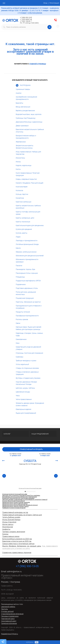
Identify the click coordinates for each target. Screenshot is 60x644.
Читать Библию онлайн (11, 517)
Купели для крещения (24, 229)
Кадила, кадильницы (24, 165)
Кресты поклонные (23, 222)
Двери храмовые (22, 126)
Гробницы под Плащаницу (26, 118)
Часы (18, 396)
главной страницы (38, 64)
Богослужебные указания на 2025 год (17, 539)
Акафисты (6, 529)
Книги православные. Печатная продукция (28, 174)
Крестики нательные (23, 202)
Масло (18, 248)
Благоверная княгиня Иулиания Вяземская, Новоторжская (20, 497)
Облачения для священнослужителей (30, 256)
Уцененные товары (23, 89)
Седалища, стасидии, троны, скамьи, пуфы (29, 334)
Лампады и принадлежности (27, 241)
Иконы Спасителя (9, 522)
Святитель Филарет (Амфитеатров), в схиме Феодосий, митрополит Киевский (25, 500)
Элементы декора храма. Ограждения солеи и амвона (30, 404)
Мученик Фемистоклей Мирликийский (13, 501)
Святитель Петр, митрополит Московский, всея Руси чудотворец (21, 495)
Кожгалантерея (22, 187)
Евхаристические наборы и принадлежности (26, 137)
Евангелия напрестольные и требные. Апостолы (30, 131)
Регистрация (54, 3)
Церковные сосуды (23, 392)
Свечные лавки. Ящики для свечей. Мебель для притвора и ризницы (29, 328)
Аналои (19, 93)
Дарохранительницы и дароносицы (29, 122)
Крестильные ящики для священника (30, 225)
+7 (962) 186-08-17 (26, 21)
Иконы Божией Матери (11, 520)
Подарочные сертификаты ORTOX (28, 281)
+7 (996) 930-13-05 (26, 17)
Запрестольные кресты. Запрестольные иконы (25, 147)
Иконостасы (20, 158)
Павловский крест (8, 619)
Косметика (20, 198)
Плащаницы (20, 277)
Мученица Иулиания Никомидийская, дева (30, 488)
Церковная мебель (8, 607)
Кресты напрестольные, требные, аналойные (28, 207)
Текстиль (5, 609)
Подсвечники (21, 284)
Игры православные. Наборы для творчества (28, 153)
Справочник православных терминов (17, 553)
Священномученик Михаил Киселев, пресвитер (16, 502)
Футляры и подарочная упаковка (28, 378)
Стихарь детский (7, 611)
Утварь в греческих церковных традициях (27, 373)
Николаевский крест (9, 621)
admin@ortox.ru (14, 571)
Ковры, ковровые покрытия (26, 179)
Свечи (18, 323)
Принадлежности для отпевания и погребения (29, 307)
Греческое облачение (9, 623)
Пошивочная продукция (25, 298)
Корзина (30, 642)
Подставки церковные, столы (27, 288)
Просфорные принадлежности (27, 316)
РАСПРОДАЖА (23, 85)
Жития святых (8, 524)
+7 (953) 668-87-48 (26, 19)
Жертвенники (21, 142)
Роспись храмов (22, 319)
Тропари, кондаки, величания (14, 532)
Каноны (5, 534)
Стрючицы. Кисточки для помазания (29, 353)
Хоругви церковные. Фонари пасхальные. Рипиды (26, 383)
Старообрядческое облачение (12, 614)
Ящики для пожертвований (26, 413)
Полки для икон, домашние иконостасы (26, 293)
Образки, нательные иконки (26, 252)
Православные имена (11, 536)
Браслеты (19, 103)
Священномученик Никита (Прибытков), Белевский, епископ (20, 505)
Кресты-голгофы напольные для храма (28, 213)
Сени (18, 343)
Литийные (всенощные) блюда (27, 244)
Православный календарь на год (15, 512)
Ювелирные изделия (23, 409)
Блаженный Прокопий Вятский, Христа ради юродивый (18, 498)
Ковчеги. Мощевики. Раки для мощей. (30, 183)
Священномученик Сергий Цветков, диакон (15, 504)
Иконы (18, 162)
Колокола (19, 190)
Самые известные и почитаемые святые (18, 544)
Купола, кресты (22, 233)
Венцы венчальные (23, 107)
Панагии (19, 266)
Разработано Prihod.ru (10, 634)
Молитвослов (8, 527)
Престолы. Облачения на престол (28, 302)
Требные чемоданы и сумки (26, 361)
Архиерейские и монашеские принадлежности (26, 98)
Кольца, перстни (22, 194)
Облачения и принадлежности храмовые (27, 261)
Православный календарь (31, 449)
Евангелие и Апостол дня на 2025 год (17, 541)
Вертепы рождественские (25, 111)
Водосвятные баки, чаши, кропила (29, 114)
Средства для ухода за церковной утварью (28, 348)
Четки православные (24, 399)
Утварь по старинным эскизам (27, 368)
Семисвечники (21, 339)
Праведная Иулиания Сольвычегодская (14, 508)
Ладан (18, 237)
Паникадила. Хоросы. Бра (25, 269)
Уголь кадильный (22, 364)
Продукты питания (23, 312)
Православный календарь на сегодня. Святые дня (22, 515)
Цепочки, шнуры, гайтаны (25, 388)
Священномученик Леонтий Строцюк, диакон (15, 506)
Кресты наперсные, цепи (25, 218)
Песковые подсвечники (10, 616)
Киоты (18, 169)
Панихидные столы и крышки (27, 273)
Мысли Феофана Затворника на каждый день (22, 546)
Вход (45, 3)
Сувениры (20, 357)
